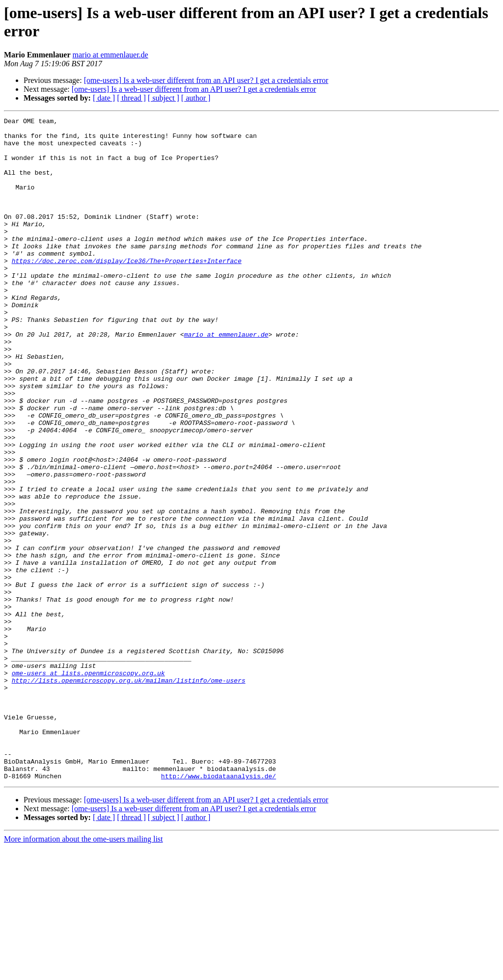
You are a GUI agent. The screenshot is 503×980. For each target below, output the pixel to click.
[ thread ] (131, 98)
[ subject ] (164, 98)
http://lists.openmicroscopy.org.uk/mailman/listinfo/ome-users (129, 794)
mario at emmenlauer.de (111, 55)
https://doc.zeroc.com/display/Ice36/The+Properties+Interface (127, 290)
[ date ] (104, 98)
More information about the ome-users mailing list (84, 971)
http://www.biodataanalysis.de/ (219, 908)
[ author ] (196, 98)
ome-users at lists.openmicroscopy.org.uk (88, 785)
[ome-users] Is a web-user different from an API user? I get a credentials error (206, 80)
